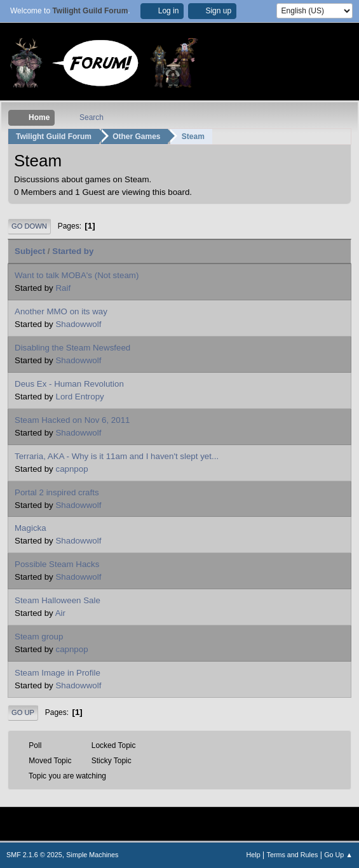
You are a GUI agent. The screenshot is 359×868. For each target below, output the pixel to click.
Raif (63, 288)
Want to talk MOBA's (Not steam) (77, 275)
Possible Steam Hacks (57, 564)
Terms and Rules (293, 855)
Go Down (29, 226)
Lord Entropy (79, 397)
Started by (73, 251)
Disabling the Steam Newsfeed (72, 348)
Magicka (30, 528)
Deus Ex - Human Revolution (69, 384)
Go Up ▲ (338, 855)
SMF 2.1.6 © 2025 (34, 855)
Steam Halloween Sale (58, 600)
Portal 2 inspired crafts (57, 492)
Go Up (23, 712)
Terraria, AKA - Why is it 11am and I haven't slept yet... (117, 456)
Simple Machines (92, 855)
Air (60, 613)
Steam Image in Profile (58, 673)
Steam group (39, 637)
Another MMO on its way (61, 311)
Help (254, 855)
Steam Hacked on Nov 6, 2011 (72, 420)
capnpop (71, 469)
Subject (30, 251)
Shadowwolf (78, 324)
